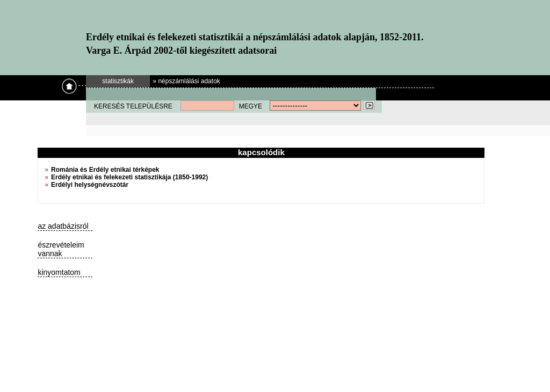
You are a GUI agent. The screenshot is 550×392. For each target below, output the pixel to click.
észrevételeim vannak (61, 249)
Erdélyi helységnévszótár (90, 185)
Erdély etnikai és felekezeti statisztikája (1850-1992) (129, 177)
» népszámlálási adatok (186, 81)
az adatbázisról (63, 226)
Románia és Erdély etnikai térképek (105, 170)
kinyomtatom (59, 272)
